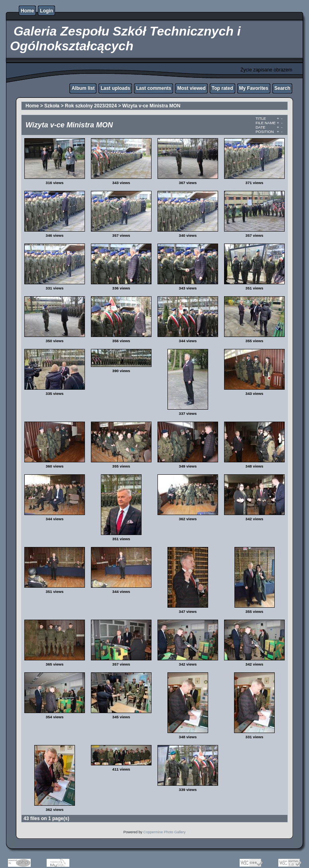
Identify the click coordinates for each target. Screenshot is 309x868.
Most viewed (191, 88)
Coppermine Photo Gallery (164, 832)
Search (282, 88)
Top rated (222, 88)
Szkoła (52, 106)
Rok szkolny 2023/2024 (91, 106)
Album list (83, 88)
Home (27, 11)
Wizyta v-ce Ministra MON (152, 106)
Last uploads (115, 88)
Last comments (154, 88)
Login (46, 11)
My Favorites (254, 88)
